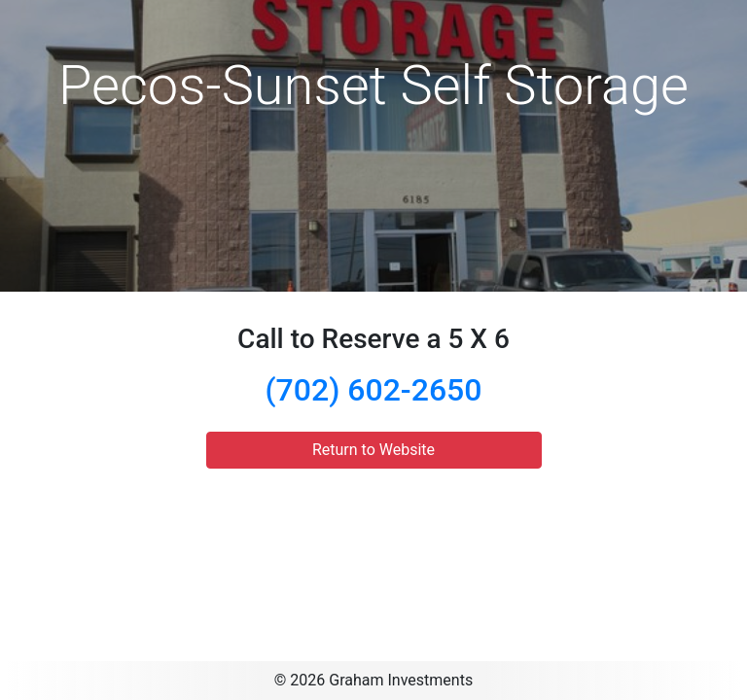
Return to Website (373, 450)
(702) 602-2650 (374, 390)
